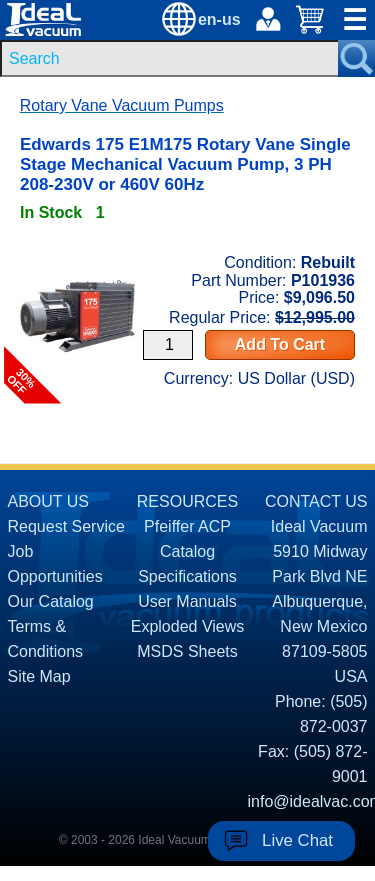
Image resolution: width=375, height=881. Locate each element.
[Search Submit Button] (356, 58)
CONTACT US (316, 501)
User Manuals (187, 601)
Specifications (187, 576)
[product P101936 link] (77, 242)
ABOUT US (49, 501)
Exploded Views (188, 626)
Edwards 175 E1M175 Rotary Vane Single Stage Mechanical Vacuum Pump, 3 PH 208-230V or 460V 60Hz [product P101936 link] (185, 164)
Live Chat (297, 840)
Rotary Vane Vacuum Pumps (122, 105)
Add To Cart (280, 344)
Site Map (39, 676)
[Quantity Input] (168, 345)
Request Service (66, 526)
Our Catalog (51, 601)
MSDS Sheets (187, 651)
